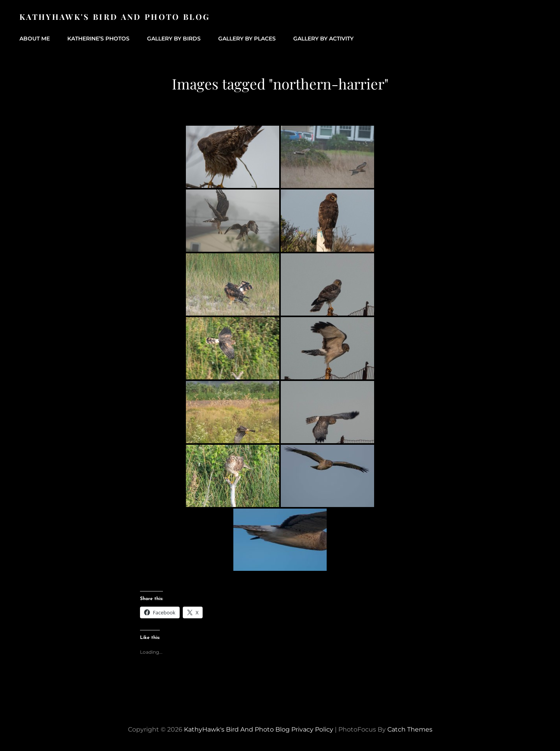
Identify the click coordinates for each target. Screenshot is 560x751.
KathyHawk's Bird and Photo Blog (115, 17)
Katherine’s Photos (98, 39)
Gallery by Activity (323, 39)
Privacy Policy (312, 729)
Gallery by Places (247, 39)
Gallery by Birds (174, 39)
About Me (35, 39)
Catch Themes (410, 729)
